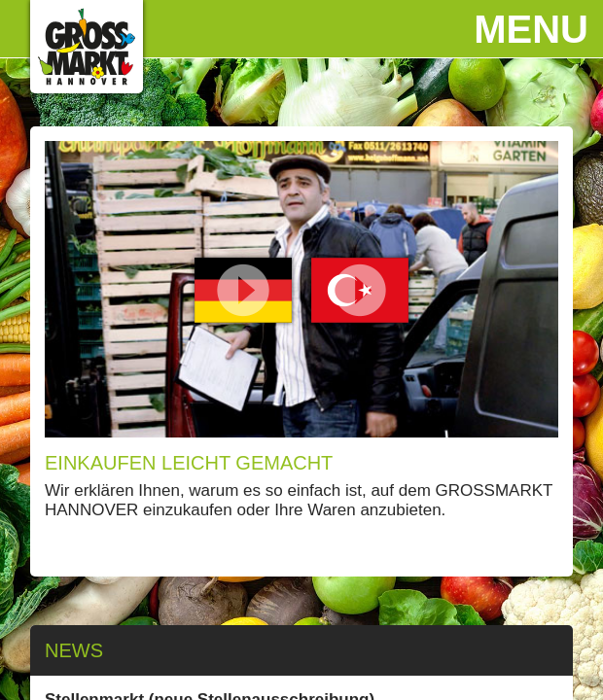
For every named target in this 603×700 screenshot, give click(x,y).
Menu (531, 29)
